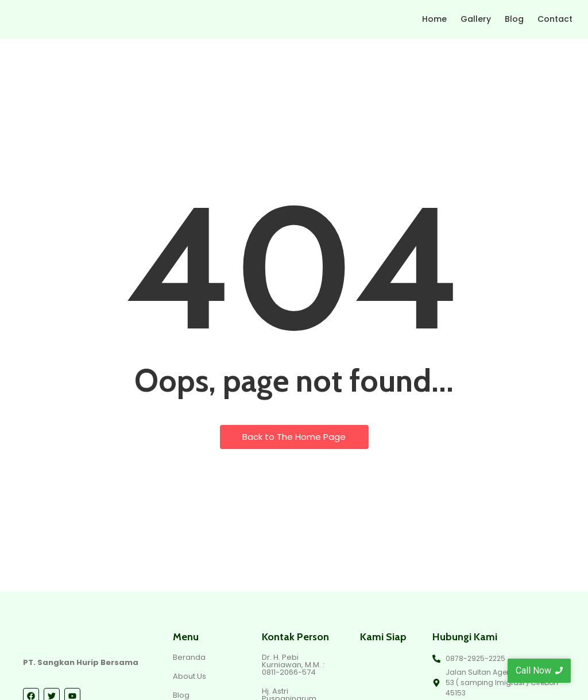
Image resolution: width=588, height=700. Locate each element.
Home (434, 19)
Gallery (476, 19)
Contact (555, 19)
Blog (514, 19)
